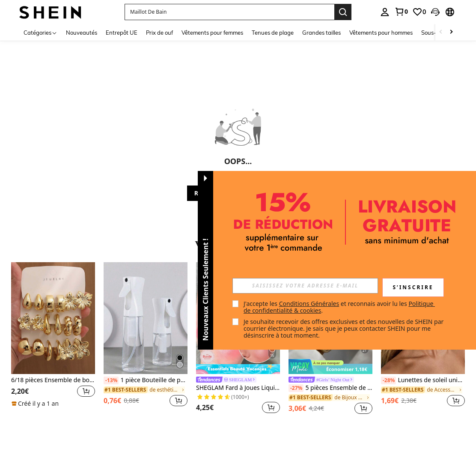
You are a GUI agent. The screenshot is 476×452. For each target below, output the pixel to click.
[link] (401, 12)
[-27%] (296, 388)
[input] (305, 286)
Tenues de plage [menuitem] (273, 33)
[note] (36, 404)
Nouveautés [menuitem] (82, 33)
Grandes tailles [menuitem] (321, 33)
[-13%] (111, 380)
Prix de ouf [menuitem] (159, 33)
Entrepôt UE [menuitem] (122, 33)
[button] (229, 12)
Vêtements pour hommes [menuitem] (381, 33)
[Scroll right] (451, 32)
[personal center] (385, 12)
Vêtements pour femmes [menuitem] (212, 33)
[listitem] (53, 339)
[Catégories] (40, 32)
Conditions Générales (309, 304)
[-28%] (388, 380)
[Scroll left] (441, 32)
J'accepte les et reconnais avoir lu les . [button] (339, 307)
